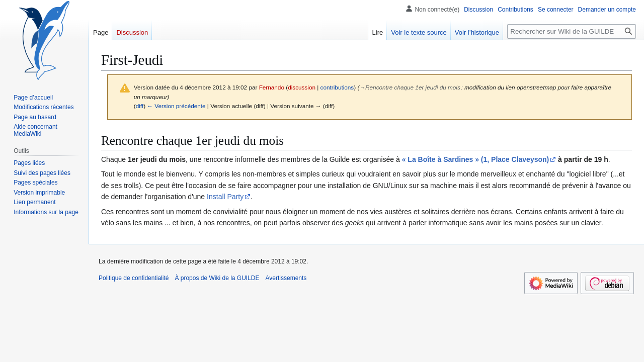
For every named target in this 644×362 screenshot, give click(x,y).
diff (140, 106)
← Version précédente (176, 106)
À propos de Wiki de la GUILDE (217, 278)
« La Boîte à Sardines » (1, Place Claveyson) (476, 159)
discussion (302, 87)
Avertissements (286, 278)
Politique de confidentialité (134, 278)
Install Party (225, 197)
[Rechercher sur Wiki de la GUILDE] (572, 31)
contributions (337, 87)
